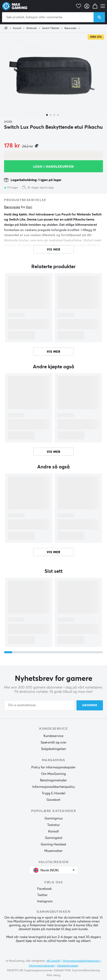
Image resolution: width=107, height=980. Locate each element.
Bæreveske (70, 28)
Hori (8, 122)
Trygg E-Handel (53, 793)
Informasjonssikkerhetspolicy (54, 787)
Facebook (44, 889)
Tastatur (53, 825)
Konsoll (17, 28)
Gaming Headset (53, 844)
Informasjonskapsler (42, 966)
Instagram (45, 901)
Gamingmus (54, 818)
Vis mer (54, 352)
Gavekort (53, 800)
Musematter (53, 851)
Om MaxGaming (53, 774)
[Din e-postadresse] (39, 705)
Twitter (42, 895)
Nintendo (32, 28)
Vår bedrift (53, 961)
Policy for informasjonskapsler (53, 767)
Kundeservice (53, 736)
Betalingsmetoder (53, 780)
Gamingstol (54, 838)
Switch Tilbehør (51, 28)
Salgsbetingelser (54, 749)
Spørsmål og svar (54, 742)
